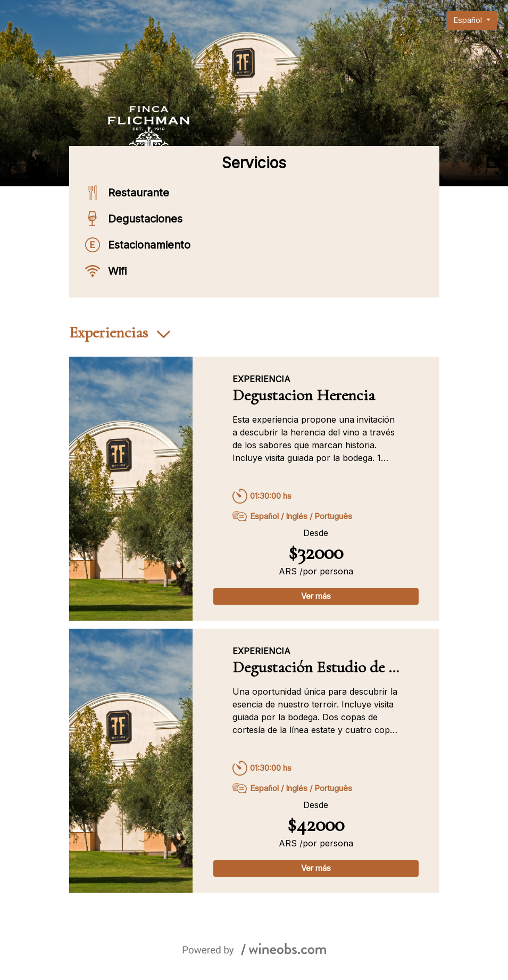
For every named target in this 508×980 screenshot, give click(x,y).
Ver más (316, 596)
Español (469, 20)
